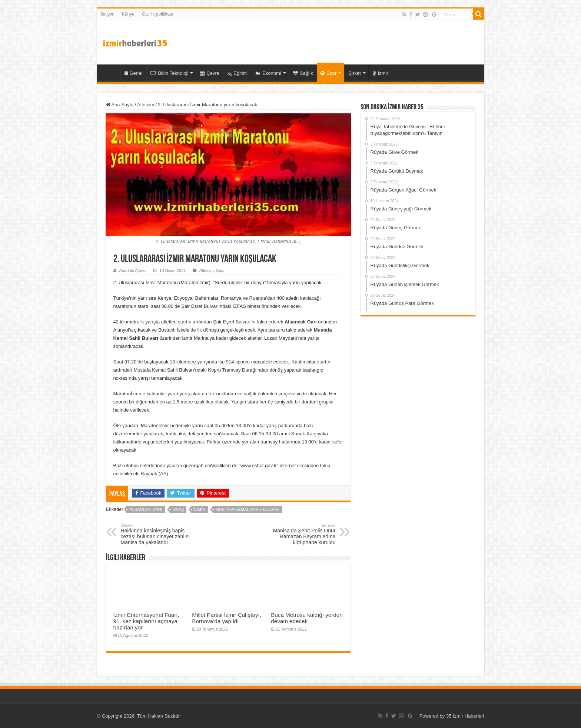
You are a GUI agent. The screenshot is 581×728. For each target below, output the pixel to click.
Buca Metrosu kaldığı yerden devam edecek (307, 618)
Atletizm (146, 105)
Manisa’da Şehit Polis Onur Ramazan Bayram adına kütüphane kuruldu (298, 534)
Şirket (354, 73)
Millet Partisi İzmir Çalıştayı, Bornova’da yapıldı (227, 618)
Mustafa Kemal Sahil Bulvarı (248, 509)
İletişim (108, 14)
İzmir (381, 73)
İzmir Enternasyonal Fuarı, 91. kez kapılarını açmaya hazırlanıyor (146, 621)
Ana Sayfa (120, 105)
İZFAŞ (239, 306)
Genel (134, 73)
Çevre (210, 73)
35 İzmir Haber (110, 72)
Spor (328, 73)
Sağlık (303, 73)
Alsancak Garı (146, 509)
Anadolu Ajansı (133, 270)
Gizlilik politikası (158, 14)
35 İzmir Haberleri (465, 716)
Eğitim (237, 73)
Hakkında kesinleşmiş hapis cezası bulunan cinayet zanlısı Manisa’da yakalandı (159, 534)
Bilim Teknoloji (169, 73)
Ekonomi (268, 73)
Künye (128, 14)
